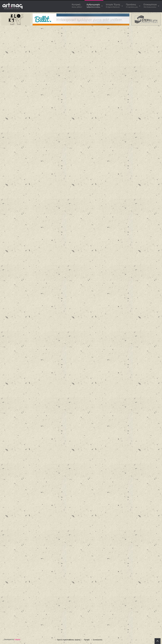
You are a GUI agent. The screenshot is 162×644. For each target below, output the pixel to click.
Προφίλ (87, 640)
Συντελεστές (98, 640)
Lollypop (17, 639)
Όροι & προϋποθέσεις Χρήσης (69, 640)
